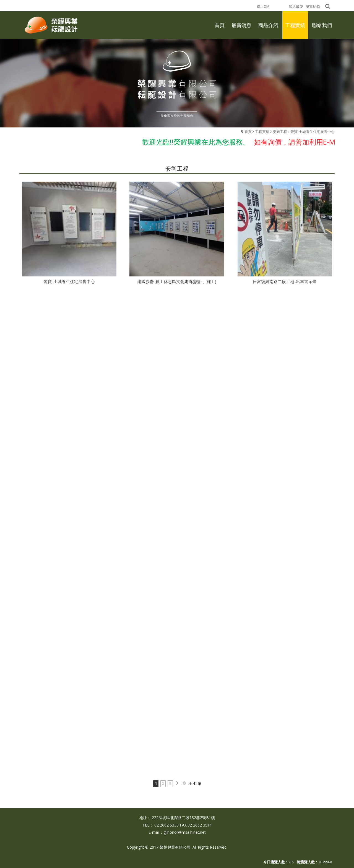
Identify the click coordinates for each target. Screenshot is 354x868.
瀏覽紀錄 (313, 6)
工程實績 (262, 132)
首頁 (248, 132)
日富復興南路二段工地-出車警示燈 (285, 281)
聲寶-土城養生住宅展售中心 (313, 132)
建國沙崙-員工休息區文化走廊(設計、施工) (177, 281)
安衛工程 (280, 132)
